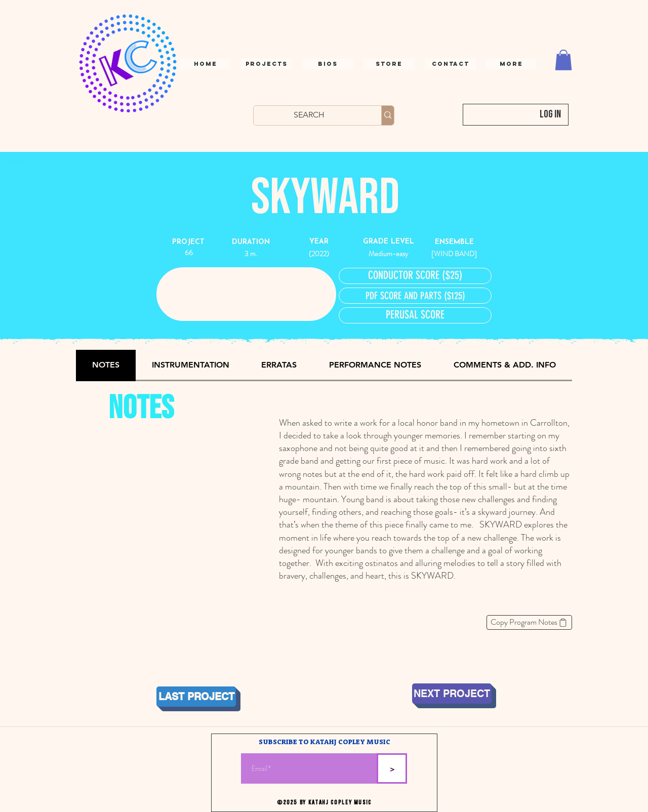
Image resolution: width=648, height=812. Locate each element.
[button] (450, 64)
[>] (392, 768)
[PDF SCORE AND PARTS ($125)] (415, 296)
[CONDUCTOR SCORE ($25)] (415, 276)
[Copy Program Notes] (529, 622)
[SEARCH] (309, 115)
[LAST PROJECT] (196, 697)
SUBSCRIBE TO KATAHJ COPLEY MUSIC (325, 742)
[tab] (106, 366)
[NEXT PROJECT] (452, 694)
